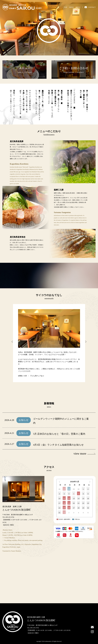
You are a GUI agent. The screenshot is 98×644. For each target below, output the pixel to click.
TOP (66, 7)
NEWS (71, 7)
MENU (78, 7)
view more (85, 454)
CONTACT (90, 7)
